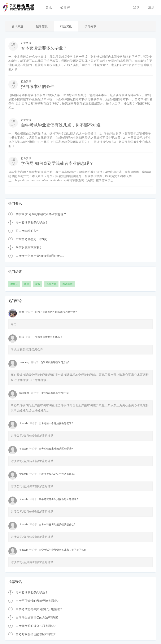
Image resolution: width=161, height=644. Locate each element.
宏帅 (21, 311)
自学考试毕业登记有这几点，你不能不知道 (61, 124)
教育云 (14, 283)
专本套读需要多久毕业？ (44, 48)
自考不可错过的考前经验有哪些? (37, 600)
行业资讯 (66, 26)
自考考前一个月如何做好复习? (56, 423)
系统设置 (51, 283)
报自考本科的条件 (38, 86)
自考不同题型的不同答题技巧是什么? (56, 311)
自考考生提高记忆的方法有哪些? (57, 473)
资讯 (49, 7)
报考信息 (42, 26)
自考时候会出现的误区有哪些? (56, 448)
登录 (136, 7)
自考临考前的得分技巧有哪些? (36, 625)
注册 (151, 7)
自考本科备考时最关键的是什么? (57, 524)
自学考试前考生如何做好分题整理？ (59, 498)
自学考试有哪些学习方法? (55, 362)
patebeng (24, 362)
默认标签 (68, 283)
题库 (27, 283)
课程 (38, 283)
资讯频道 (17, 26)
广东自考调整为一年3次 (31, 238)
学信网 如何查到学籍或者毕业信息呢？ (57, 163)
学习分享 (90, 26)
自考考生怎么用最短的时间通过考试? (40, 255)
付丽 (21, 336)
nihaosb (23, 423)
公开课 (65, 7)
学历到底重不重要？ (29, 247)
